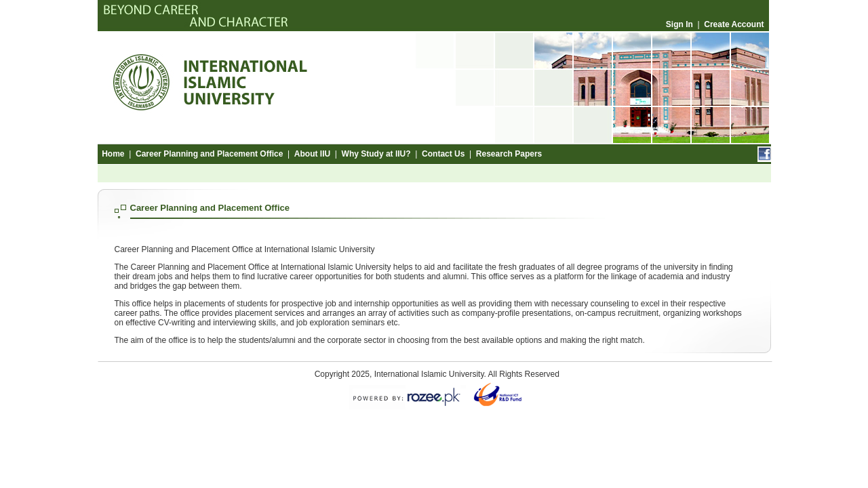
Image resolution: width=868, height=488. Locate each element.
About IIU (312, 154)
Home (113, 154)
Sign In (679, 24)
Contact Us (443, 154)
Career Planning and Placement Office (209, 154)
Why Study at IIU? (376, 154)
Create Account (734, 24)
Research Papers (509, 154)
